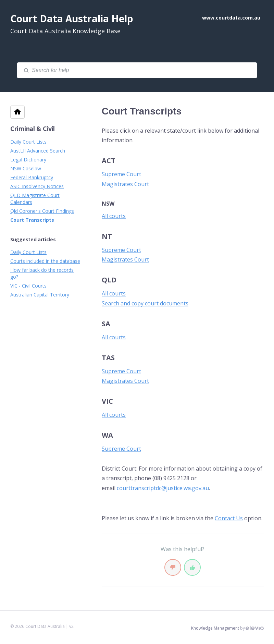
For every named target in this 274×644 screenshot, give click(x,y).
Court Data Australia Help (72, 19)
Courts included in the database (45, 261)
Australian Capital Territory (40, 295)
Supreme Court (121, 174)
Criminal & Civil (33, 129)
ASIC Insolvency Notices (37, 186)
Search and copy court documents (145, 303)
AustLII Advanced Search (38, 151)
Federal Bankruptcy (32, 177)
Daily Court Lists (28, 142)
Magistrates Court (125, 184)
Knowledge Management (215, 628)
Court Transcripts (32, 220)
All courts (114, 216)
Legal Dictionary (28, 160)
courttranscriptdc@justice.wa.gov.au (163, 488)
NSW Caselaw (26, 168)
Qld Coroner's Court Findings (42, 211)
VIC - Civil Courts (28, 286)
